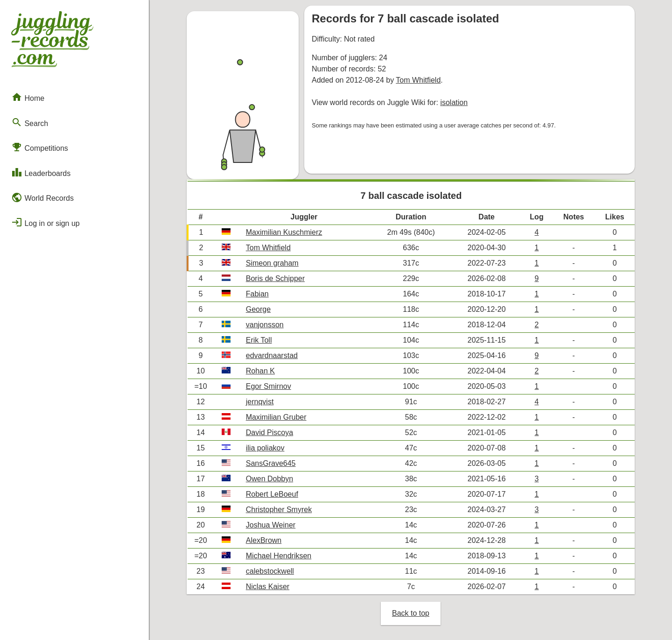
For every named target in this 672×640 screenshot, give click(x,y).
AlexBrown (264, 540)
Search (30, 122)
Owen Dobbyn (269, 479)
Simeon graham (272, 263)
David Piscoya (269, 433)
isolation (454, 102)
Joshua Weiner (271, 525)
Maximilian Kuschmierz (284, 232)
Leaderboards (41, 172)
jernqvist (260, 402)
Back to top (411, 613)
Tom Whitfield (418, 80)
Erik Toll (259, 340)
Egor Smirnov (269, 386)
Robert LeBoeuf (272, 494)
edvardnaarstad (272, 355)
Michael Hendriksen (279, 556)
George (258, 309)
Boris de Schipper (275, 278)
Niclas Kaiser (268, 587)
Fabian (257, 294)
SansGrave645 (271, 463)
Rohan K (260, 371)
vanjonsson (265, 325)
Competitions (40, 147)
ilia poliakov (265, 448)
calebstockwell (270, 571)
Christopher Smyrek (279, 510)
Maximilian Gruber (276, 417)
